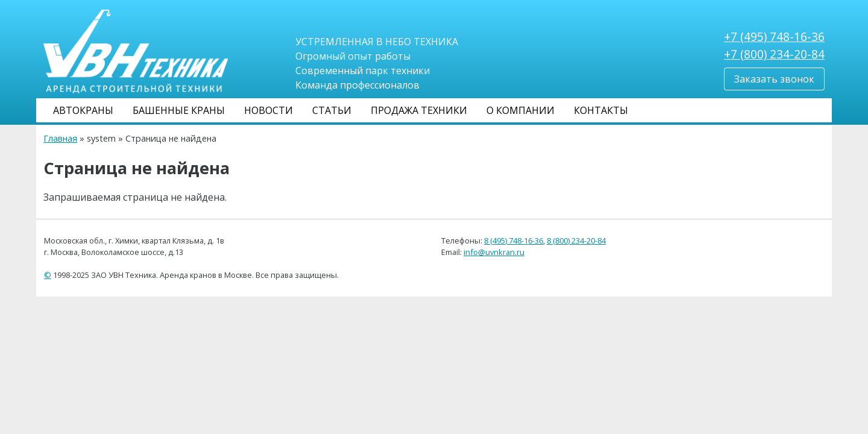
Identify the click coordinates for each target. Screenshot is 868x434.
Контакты (601, 110)
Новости (269, 110)
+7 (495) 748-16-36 (774, 36)
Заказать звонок (774, 79)
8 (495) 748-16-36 (514, 241)
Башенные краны (179, 110)
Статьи (332, 110)
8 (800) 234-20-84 (576, 241)
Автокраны (83, 110)
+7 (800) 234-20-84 (774, 54)
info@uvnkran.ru (494, 252)
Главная (60, 138)
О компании (520, 110)
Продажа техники (419, 110)
